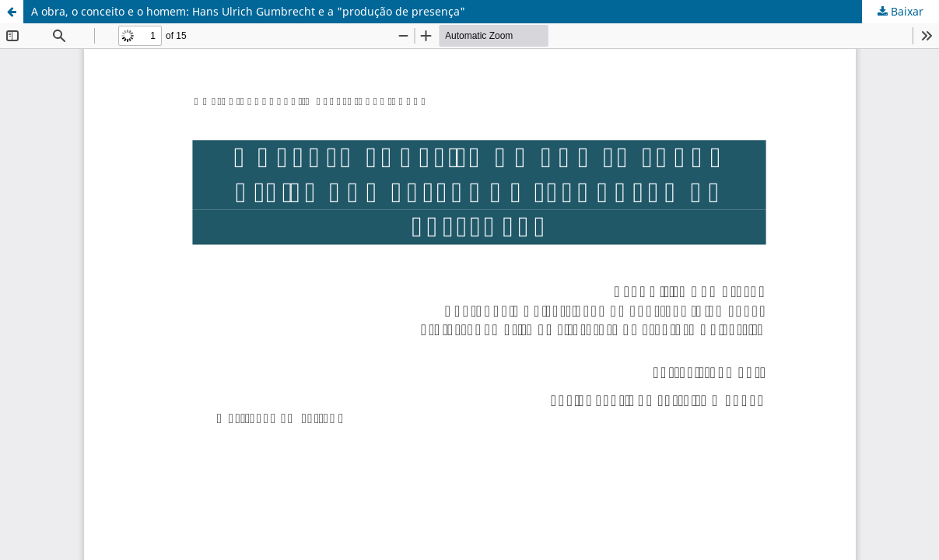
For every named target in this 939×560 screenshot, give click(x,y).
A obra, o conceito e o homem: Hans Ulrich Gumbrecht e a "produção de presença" (248, 11)
